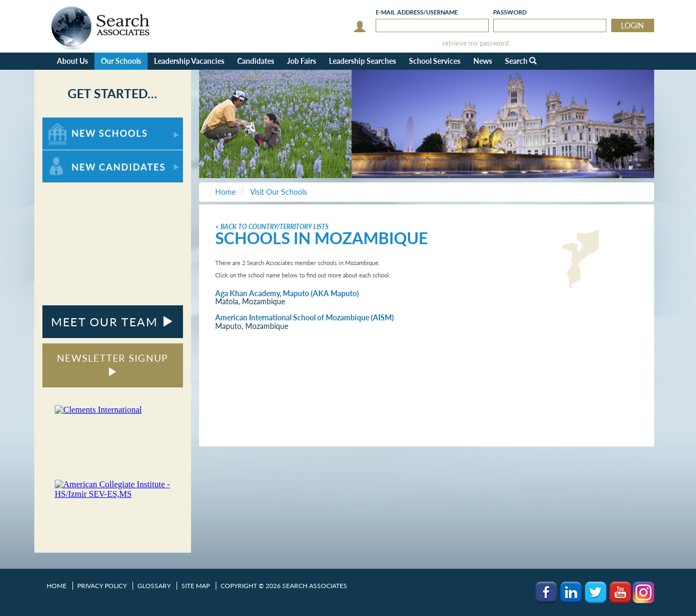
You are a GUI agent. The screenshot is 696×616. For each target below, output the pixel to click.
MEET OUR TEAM (112, 322)
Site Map (196, 586)
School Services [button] (435, 61)
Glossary (154, 586)
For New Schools (71, 123)
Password (510, 12)
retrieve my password (475, 43)
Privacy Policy (102, 586)
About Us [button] (72, 61)
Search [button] (521, 61)
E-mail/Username (417, 12)
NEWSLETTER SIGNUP (112, 364)
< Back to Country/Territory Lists (272, 227)
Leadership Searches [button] (362, 61)
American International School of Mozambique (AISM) (305, 317)
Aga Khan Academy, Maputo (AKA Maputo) (287, 293)
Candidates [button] (256, 61)
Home (57, 586)
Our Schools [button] (121, 61)
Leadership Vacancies (189, 61)
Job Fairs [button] (302, 61)
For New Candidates (76, 155)
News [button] (483, 61)
